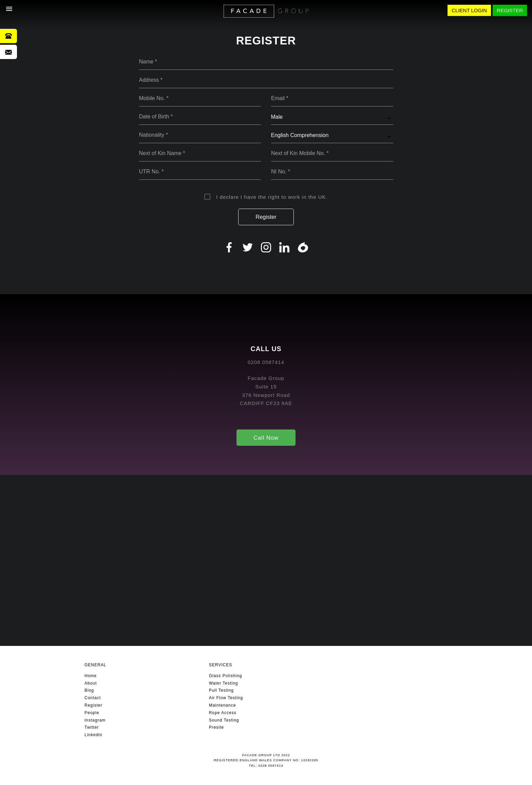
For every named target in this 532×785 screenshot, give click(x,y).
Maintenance (223, 705)
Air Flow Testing (226, 698)
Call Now (266, 438)
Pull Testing (221, 690)
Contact (93, 698)
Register (266, 217)
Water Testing (224, 683)
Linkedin (93, 735)
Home (91, 676)
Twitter (92, 727)
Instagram (95, 720)
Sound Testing (224, 720)
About (91, 683)
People (92, 713)
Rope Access (223, 713)
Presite (216, 727)
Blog (89, 690)
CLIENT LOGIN (469, 10)
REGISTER (510, 10)
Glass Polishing (226, 676)
